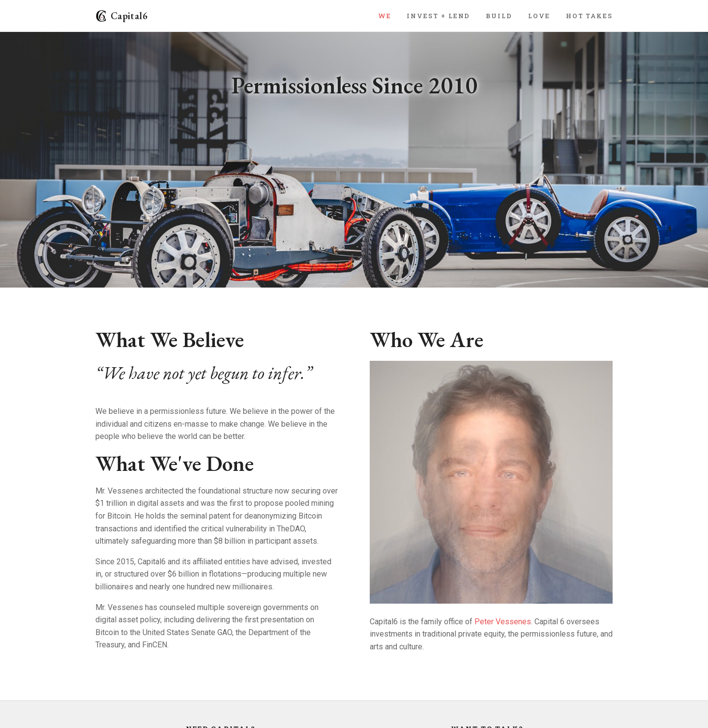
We (385, 16)
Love (539, 16)
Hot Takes (589, 16)
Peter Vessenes (503, 622)
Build (499, 16)
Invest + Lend (438, 16)
